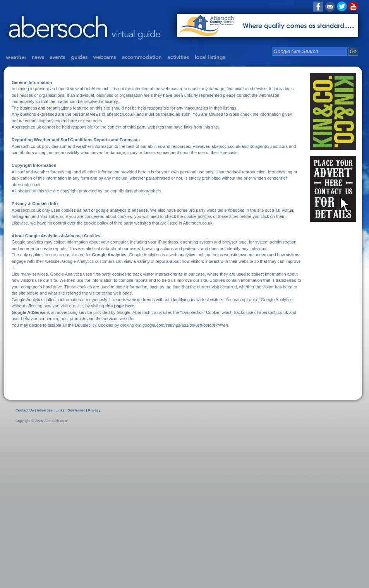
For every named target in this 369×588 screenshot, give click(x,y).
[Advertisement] (73, 505)
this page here (120, 306)
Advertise (45, 410)
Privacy (94, 410)
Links (60, 410)
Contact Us (25, 410)
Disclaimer (77, 410)
